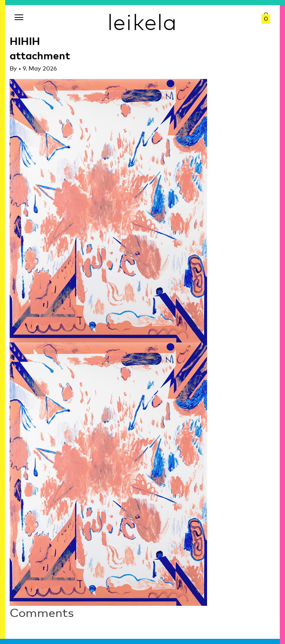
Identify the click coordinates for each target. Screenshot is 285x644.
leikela (142, 22)
